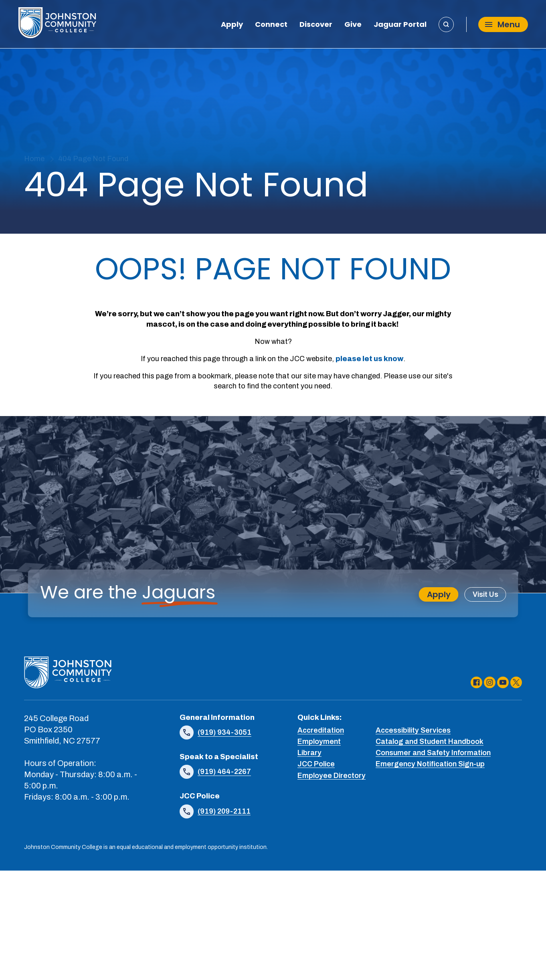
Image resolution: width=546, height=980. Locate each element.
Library (309, 753)
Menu (503, 24)
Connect (271, 25)
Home (34, 159)
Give (353, 25)
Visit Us (485, 594)
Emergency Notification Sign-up (430, 764)
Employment (319, 742)
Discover (316, 25)
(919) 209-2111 (224, 811)
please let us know (369, 359)
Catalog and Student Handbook (430, 742)
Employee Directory (332, 775)
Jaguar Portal (400, 25)
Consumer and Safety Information (433, 753)
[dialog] (522, 956)
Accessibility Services (413, 730)
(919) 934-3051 (224, 732)
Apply (232, 25)
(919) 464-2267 (224, 772)
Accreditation (321, 730)
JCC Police (316, 764)
